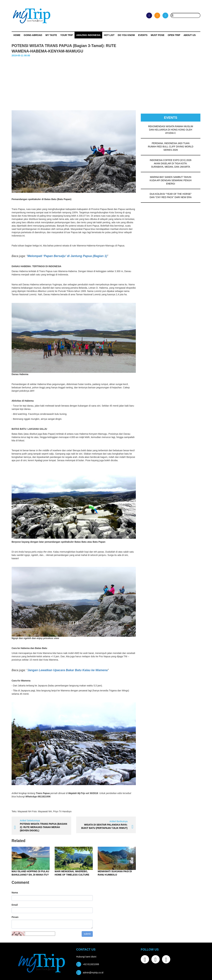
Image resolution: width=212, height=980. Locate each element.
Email (15, 905)
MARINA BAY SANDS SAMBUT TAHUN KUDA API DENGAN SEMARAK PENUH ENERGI (171, 180)
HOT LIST (109, 35)
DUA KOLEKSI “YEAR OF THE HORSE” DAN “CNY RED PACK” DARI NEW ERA (171, 196)
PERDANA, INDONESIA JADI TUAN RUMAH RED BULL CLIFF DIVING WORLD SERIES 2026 (171, 147)
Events (143, 35)
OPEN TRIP (174, 35)
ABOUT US (190, 35)
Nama (15, 893)
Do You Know (126, 35)
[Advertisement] (106, 82)
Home (17, 35)
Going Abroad (33, 35)
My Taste (51, 35)
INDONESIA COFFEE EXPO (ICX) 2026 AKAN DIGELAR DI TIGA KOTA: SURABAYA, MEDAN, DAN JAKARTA (171, 163)
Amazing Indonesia (88, 35)
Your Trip (67, 35)
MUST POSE (158, 35)
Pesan (15, 917)
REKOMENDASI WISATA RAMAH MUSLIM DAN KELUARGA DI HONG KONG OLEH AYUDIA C (171, 130)
